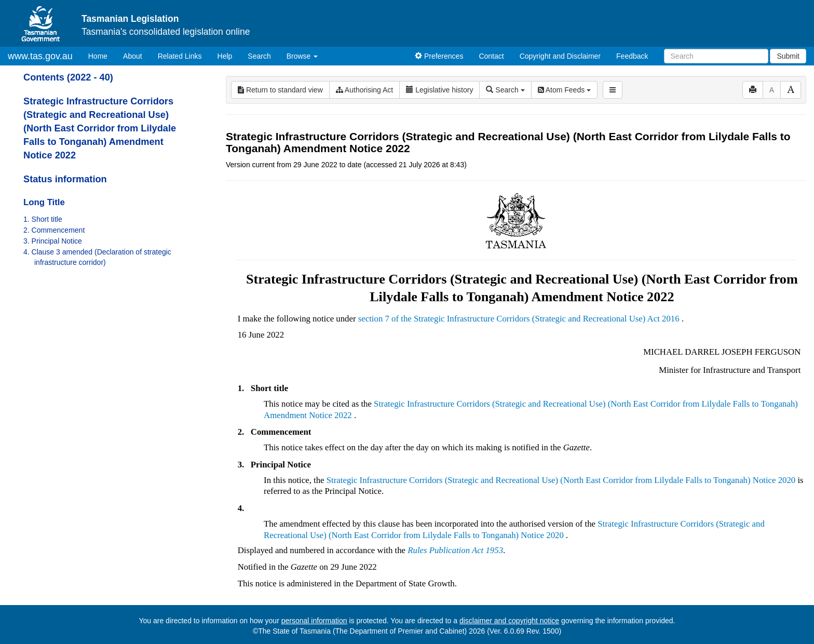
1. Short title (43, 219)
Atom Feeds (564, 90)
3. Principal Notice (53, 241)
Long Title (44, 202)
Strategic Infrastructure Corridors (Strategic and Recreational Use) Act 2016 (547, 319)
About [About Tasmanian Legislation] (133, 56)
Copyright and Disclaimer (560, 56)
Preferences (439, 56)
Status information (65, 179)
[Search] (716, 56)
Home (102, 55)
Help (225, 56)
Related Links (180, 56)
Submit (788, 56)
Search (259, 56)
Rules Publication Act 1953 (455, 550)
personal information (314, 621)
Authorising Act (365, 90)
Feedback (632, 56)
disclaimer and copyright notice (509, 621)
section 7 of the (386, 319)
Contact (491, 56)
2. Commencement (54, 230)
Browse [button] (302, 56)
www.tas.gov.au (40, 56)
